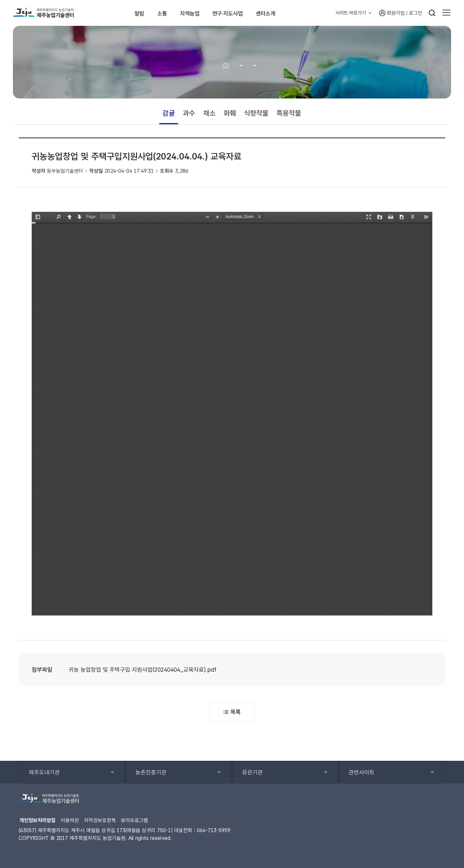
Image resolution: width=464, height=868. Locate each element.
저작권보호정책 (100, 820)
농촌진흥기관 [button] (151, 772)
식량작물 (256, 113)
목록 (232, 712)
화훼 (230, 113)
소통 (158, 13)
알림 (127, 13)
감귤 (169, 113)
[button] (446, 13)
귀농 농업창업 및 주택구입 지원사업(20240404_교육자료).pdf (142, 670)
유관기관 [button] (252, 772)
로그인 (416, 13)
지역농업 (194, 13)
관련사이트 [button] (362, 772)
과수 (189, 113)
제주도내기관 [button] (44, 772)
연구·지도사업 (241, 13)
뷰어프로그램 (134, 820)
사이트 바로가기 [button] (351, 13)
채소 (209, 113)
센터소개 (289, 13)
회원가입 (392, 13)
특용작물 (289, 113)
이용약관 (70, 820)
